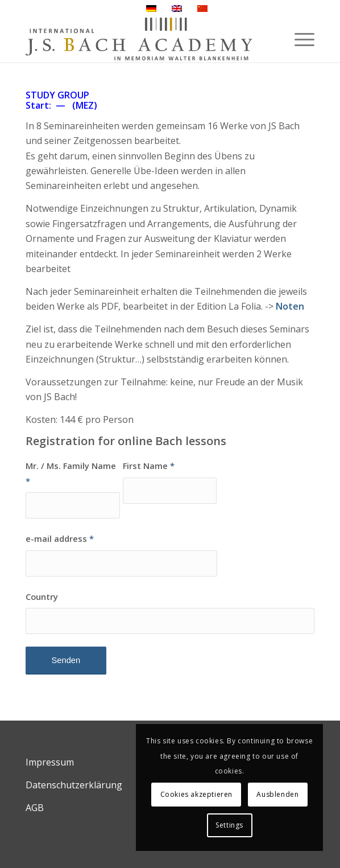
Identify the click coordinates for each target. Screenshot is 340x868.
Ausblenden (277, 794)
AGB (35, 808)
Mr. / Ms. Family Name (71, 473)
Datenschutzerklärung (74, 785)
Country (42, 597)
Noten (290, 306)
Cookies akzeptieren (196, 794)
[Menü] (299, 39)
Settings (229, 825)
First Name (149, 466)
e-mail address (60, 538)
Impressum (50, 762)
